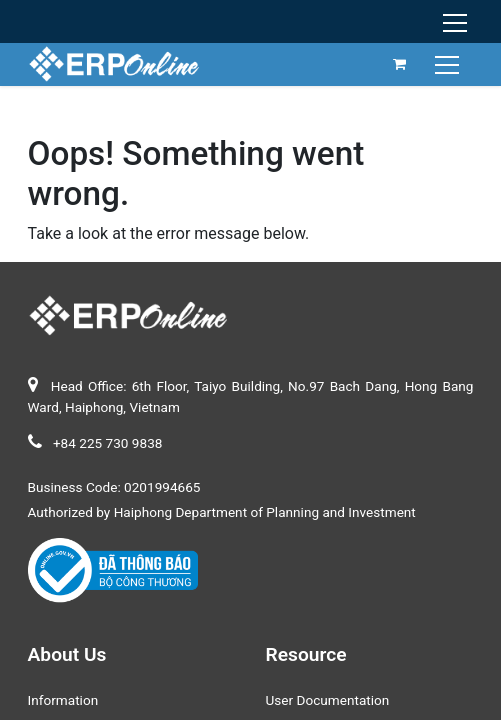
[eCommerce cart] (400, 64)
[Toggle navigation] (449, 63)
